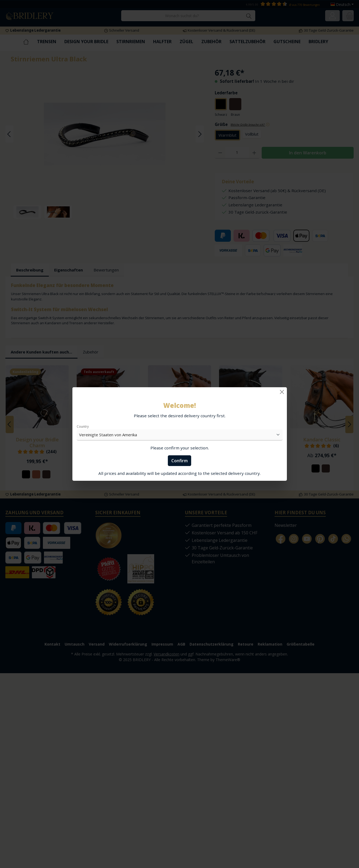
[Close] (282, 392)
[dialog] (179, 434)
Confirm (179, 461)
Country (83, 426)
